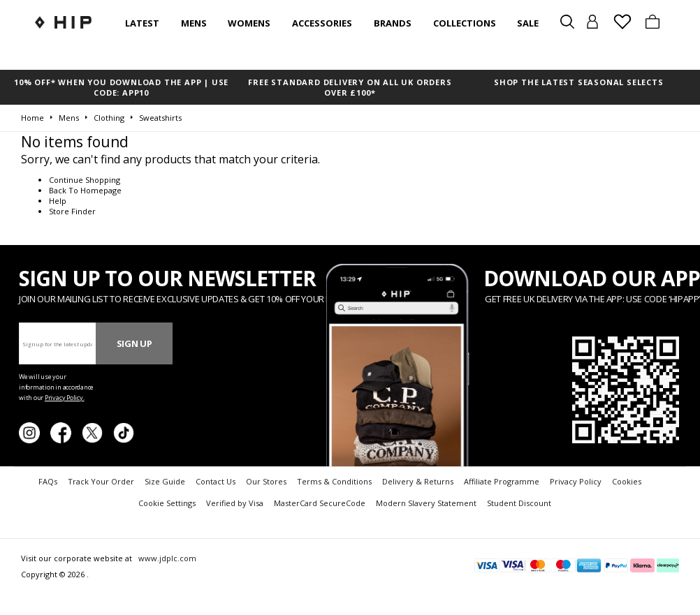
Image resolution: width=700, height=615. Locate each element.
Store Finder (72, 211)
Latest (142, 23)
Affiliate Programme (502, 481)
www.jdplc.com (166, 558)
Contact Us (216, 481)
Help (58, 201)
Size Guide (165, 481)
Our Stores (266, 481)
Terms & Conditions (334, 481)
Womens (249, 23)
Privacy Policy (576, 481)
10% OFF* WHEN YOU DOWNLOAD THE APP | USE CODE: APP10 (121, 87)
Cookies (627, 481)
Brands (393, 23)
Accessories (322, 23)
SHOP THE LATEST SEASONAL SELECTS (579, 82)
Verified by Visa (235, 503)
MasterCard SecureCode (320, 503)
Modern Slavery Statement (426, 503)
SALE (528, 23)
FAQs (48, 481)
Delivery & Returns (418, 481)
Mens (194, 23)
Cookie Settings (167, 503)
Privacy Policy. (65, 398)
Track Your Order (101, 481)
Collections (465, 23)
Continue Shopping (85, 180)
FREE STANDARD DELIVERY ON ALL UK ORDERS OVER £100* (350, 87)
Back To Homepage (85, 190)
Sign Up (134, 343)
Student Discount (519, 503)
